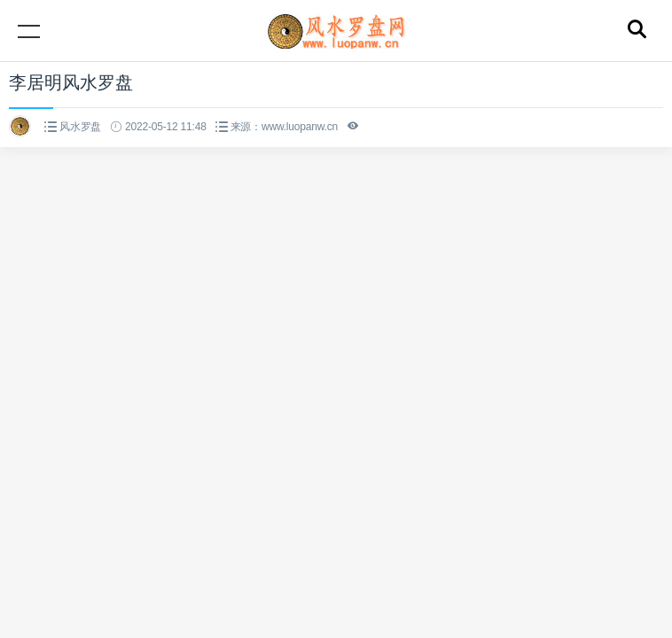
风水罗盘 (80, 127)
